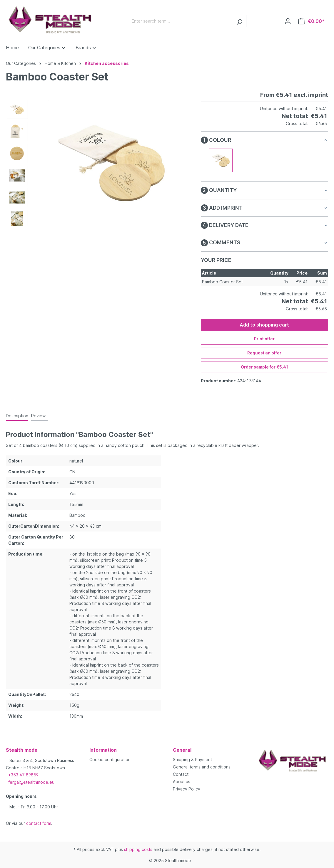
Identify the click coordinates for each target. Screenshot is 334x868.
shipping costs (138, 849)
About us (182, 782)
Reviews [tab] (39, 416)
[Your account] (288, 21)
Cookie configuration (110, 759)
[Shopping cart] (311, 21)
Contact (181, 774)
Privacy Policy (187, 789)
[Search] (239, 21)
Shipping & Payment (192, 759)
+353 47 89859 (23, 775)
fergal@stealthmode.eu (31, 782)
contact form (39, 823)
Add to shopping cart (264, 325)
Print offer (264, 339)
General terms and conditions (202, 767)
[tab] (17, 416)
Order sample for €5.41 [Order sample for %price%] (264, 367)
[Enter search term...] (181, 21)
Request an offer (264, 353)
